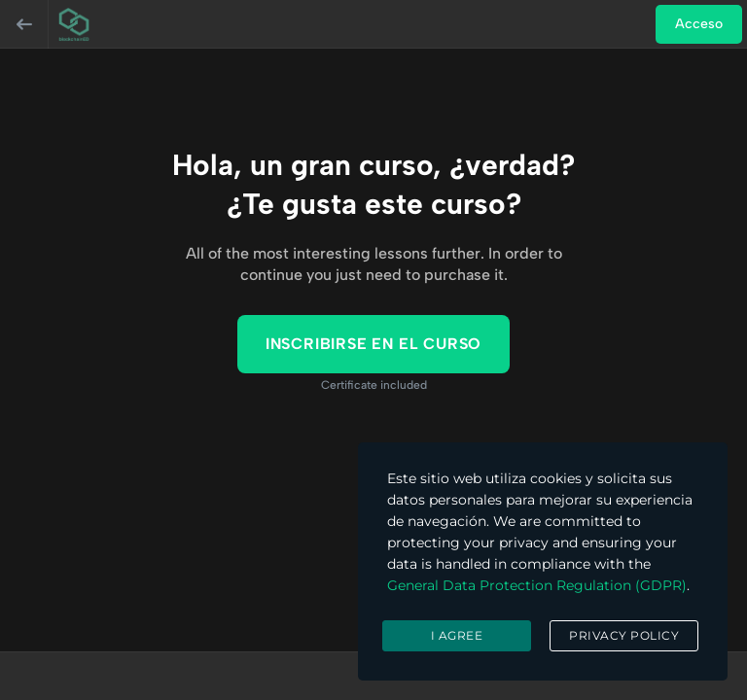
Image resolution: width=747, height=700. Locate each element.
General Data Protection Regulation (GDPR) (537, 585)
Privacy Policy (624, 635)
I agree (457, 635)
